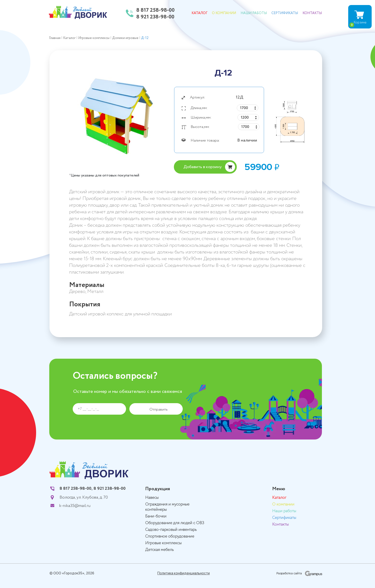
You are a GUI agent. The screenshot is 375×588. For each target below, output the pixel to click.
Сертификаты (285, 13)
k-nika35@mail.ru (75, 506)
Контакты (312, 13)
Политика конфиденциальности (184, 573)
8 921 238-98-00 (155, 17)
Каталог (199, 13)
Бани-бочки (156, 516)
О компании (224, 13)
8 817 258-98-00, (76, 489)
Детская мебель (159, 550)
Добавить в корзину (203, 167)
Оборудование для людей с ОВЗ (175, 523)
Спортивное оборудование (170, 536)
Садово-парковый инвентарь (171, 530)
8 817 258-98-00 (155, 11)
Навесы (152, 498)
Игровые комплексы (163, 543)
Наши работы (254, 13)
